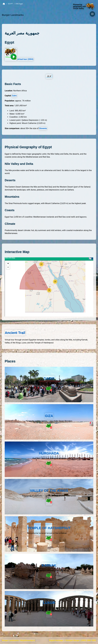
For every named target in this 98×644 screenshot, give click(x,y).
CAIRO (49, 378)
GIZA (49, 416)
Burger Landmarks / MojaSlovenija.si (18, 640)
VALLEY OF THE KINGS (49, 491)
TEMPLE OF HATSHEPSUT (49, 528)
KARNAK (49, 565)
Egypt (10, 4)
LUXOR (49, 603)
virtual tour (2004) (25, 59)
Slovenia (43, 128)
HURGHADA (49, 453)
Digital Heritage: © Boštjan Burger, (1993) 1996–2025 (73, 640)
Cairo (14, 96)
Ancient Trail (15, 333)
